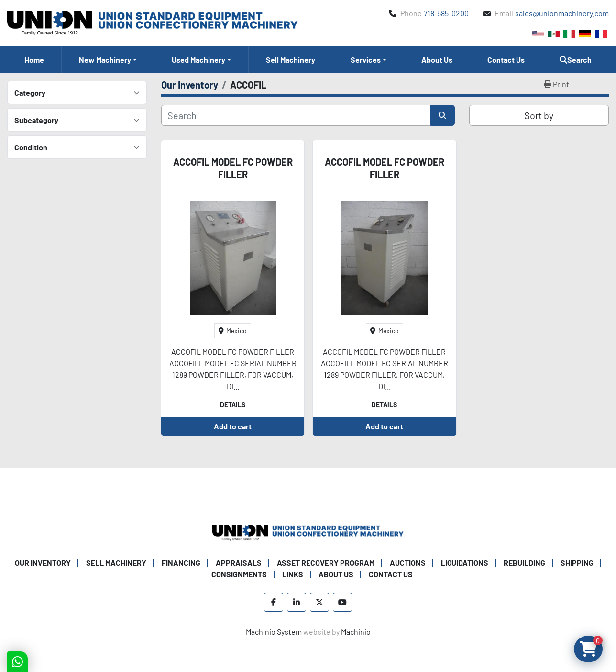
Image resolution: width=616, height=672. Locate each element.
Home (34, 60)
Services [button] (366, 60)
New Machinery (105, 60)
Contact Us (506, 60)
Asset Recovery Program (326, 563)
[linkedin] (297, 602)
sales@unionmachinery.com (562, 13)
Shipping (577, 563)
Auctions (408, 563)
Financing (181, 563)
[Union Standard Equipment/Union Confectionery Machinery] (308, 532)
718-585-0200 (446, 13)
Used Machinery (198, 60)
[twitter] (319, 602)
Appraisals (239, 563)
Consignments (239, 574)
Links (293, 574)
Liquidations (465, 563)
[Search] (296, 115)
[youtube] (342, 602)
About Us (437, 60)
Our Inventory (43, 563)
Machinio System (274, 632)
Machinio (356, 632)
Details (233, 405)
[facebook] (274, 602)
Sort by (539, 115)
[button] (108, 60)
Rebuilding (524, 563)
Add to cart (233, 426)
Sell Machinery (291, 60)
